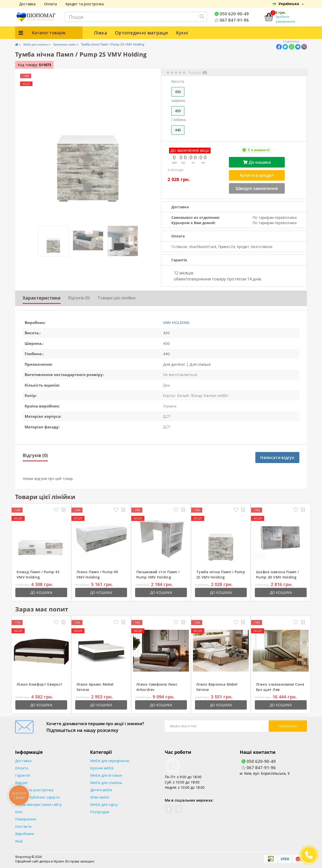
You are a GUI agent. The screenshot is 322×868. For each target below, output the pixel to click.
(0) (205, 72)
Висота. (178, 81)
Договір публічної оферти (37, 797)
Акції (19, 841)
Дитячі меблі (101, 790)
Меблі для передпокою (110, 761)
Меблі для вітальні (106, 775)
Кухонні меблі (102, 768)
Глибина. (179, 120)
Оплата (50, 4)
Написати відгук (277, 458)
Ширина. (178, 100)
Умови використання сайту (38, 804)
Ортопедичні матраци (142, 33)
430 (178, 92)
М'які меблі (100, 797)
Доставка (27, 4)
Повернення (26, 819)
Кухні (182, 33)
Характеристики (42, 298)
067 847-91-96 (232, 20)
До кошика (257, 162)
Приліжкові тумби (75, 44)
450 (178, 111)
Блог (19, 812)
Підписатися (288, 726)
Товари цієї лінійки (116, 298)
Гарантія (23, 775)
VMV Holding (176, 322)
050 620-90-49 (232, 14)
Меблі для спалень (40, 44)
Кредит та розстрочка (85, 4)
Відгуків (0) (79, 298)
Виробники (25, 834)
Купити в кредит (257, 175)
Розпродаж (100, 812)
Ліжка (101, 33)
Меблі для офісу (104, 804)
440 (178, 130)
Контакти (23, 826)
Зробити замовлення (285, 19)
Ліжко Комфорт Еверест (39, 684)
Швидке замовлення (257, 188)
